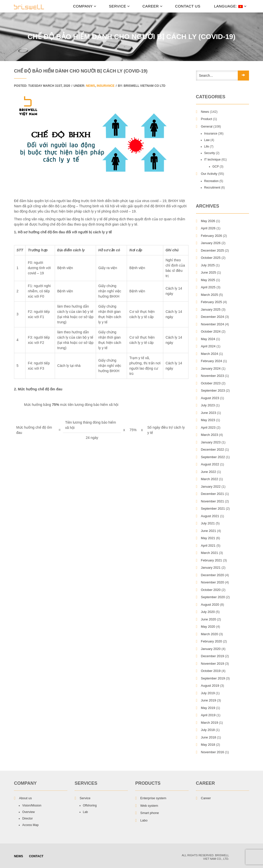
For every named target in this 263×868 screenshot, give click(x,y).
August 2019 (210, 686)
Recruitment (212, 188)
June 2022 (209, 472)
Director (27, 818)
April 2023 (208, 427)
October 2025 (211, 258)
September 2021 (213, 509)
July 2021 (208, 523)
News (90, 86)
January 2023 (211, 442)
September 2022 (213, 457)
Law (207, 140)
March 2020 (210, 634)
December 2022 (213, 450)
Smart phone (149, 813)
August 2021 (210, 516)
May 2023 (208, 420)
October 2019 (211, 671)
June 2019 (209, 700)
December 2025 (213, 250)
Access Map (30, 825)
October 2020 (211, 590)
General (207, 126)
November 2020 (213, 582)
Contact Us (188, 6)
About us (25, 798)
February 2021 (212, 560)
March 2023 (210, 435)
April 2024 (208, 346)
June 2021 (209, 531)
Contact (36, 856)
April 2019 (208, 715)
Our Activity (209, 174)
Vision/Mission (32, 805)
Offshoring (90, 805)
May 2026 (208, 221)
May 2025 (208, 280)
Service (119, 6)
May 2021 (208, 538)
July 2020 (208, 612)
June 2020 (209, 619)
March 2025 (210, 295)
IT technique (212, 160)
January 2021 (211, 568)
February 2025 (212, 302)
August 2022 (210, 464)
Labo (144, 820)
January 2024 (211, 368)
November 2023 (213, 376)
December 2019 (213, 656)
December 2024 (213, 317)
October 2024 (211, 331)
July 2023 (208, 405)
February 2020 (212, 641)
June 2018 (209, 737)
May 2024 (208, 339)
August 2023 (210, 398)
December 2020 (213, 575)
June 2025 (209, 272)
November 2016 (213, 752)
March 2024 (210, 354)
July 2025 (208, 265)
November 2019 (213, 664)
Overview (28, 812)
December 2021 (213, 494)
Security (210, 153)
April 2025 (208, 287)
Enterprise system (153, 798)
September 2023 (213, 390)
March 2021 (210, 553)
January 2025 (211, 309)
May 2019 (208, 708)
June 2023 (209, 413)
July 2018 (208, 730)
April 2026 (208, 228)
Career (153, 6)
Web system (149, 806)
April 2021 (208, 546)
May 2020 (208, 627)
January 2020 (211, 649)
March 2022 (210, 479)
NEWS (18, 856)
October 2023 (211, 383)
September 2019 (213, 678)
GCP (216, 167)
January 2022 (211, 487)
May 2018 (208, 745)
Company (85, 6)
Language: (230, 6)
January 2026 (211, 243)
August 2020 (210, 605)
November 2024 (213, 324)
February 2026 (212, 236)
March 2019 (210, 723)
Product (207, 119)
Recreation (211, 181)
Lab (85, 812)
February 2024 (212, 361)
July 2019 (208, 693)
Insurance (106, 86)
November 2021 (213, 501)
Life (207, 147)
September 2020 (213, 597)
